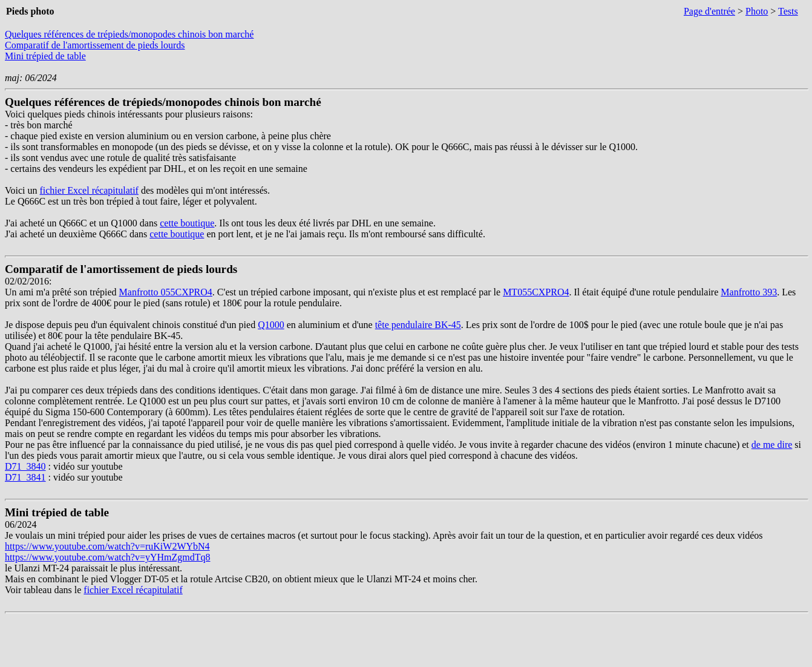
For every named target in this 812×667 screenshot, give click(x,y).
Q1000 (271, 325)
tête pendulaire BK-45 (418, 325)
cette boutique (187, 223)
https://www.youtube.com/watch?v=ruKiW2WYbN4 (107, 546)
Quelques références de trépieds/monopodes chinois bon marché (129, 34)
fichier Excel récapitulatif (89, 190)
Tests (788, 11)
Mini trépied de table (45, 56)
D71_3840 (25, 466)
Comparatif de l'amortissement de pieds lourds (95, 45)
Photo (757, 11)
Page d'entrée (709, 11)
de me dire (772, 445)
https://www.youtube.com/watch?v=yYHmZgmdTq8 (108, 557)
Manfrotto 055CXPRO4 (166, 292)
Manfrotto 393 (749, 292)
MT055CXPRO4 (536, 292)
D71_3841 (25, 477)
